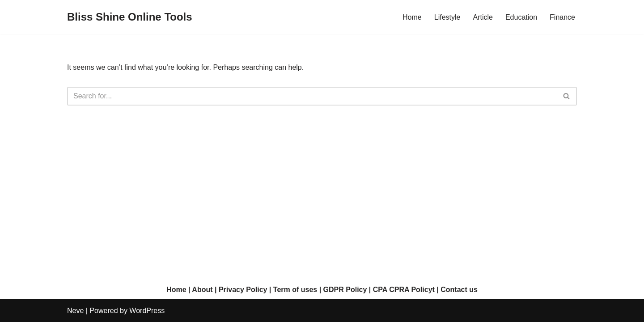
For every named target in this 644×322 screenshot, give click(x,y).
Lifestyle (447, 17)
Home (412, 17)
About (202, 290)
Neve (75, 311)
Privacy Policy (243, 290)
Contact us (459, 290)
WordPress (147, 311)
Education (521, 17)
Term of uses (295, 290)
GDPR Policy (345, 290)
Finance (562, 17)
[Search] (312, 96)
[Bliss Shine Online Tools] (130, 17)
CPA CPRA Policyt (404, 290)
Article (483, 17)
